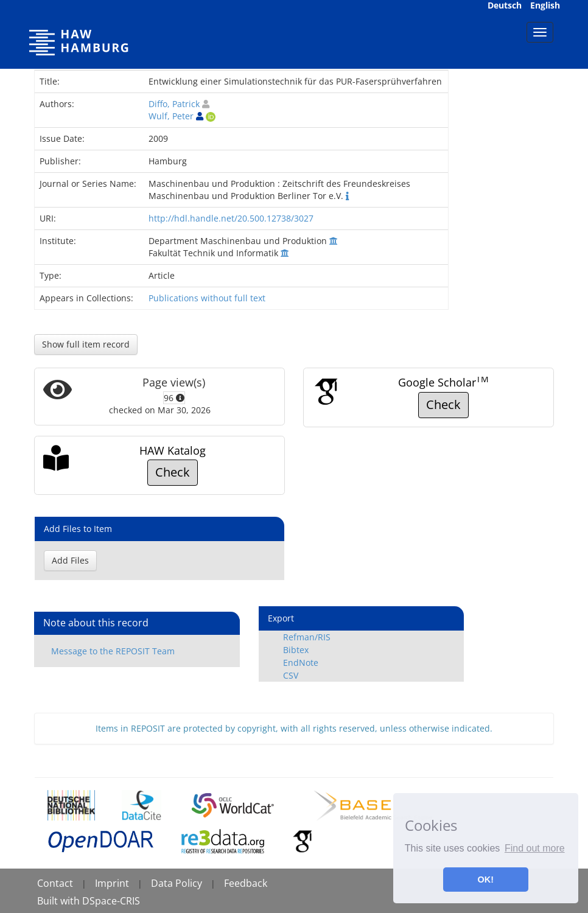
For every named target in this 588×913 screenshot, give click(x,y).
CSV (291, 675)
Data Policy (177, 883)
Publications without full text (207, 298)
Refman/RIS (307, 637)
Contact (55, 883)
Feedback (246, 883)
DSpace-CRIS (111, 901)
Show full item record (86, 344)
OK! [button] (486, 880)
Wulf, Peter (171, 116)
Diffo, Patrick (174, 104)
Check (443, 404)
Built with (60, 901)
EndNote (301, 663)
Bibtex (296, 650)
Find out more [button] (535, 848)
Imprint (112, 883)
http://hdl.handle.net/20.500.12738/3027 (231, 218)
